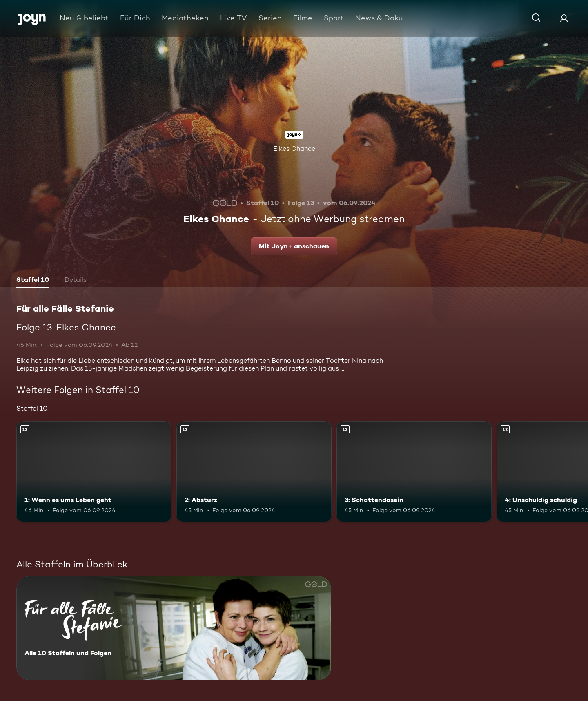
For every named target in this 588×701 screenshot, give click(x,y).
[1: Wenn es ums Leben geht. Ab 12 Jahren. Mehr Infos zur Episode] (94, 472)
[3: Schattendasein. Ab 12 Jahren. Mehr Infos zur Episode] (414, 472)
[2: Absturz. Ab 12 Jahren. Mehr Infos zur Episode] (254, 472)
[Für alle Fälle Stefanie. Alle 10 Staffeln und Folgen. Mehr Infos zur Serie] (174, 628)
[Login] (564, 18)
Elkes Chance (294, 148)
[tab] (33, 281)
